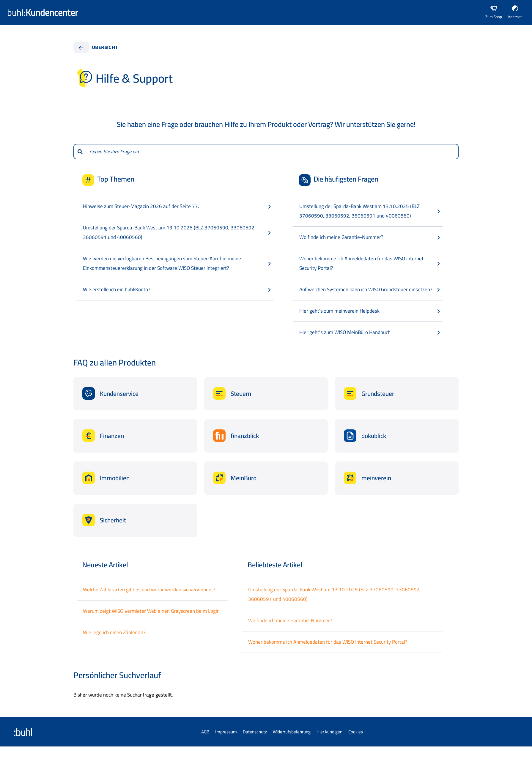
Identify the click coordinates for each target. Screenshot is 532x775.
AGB (205, 732)
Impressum (226, 732)
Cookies (356, 732)
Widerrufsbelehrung (292, 732)
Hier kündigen (329, 732)
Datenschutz (255, 732)
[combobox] (272, 152)
